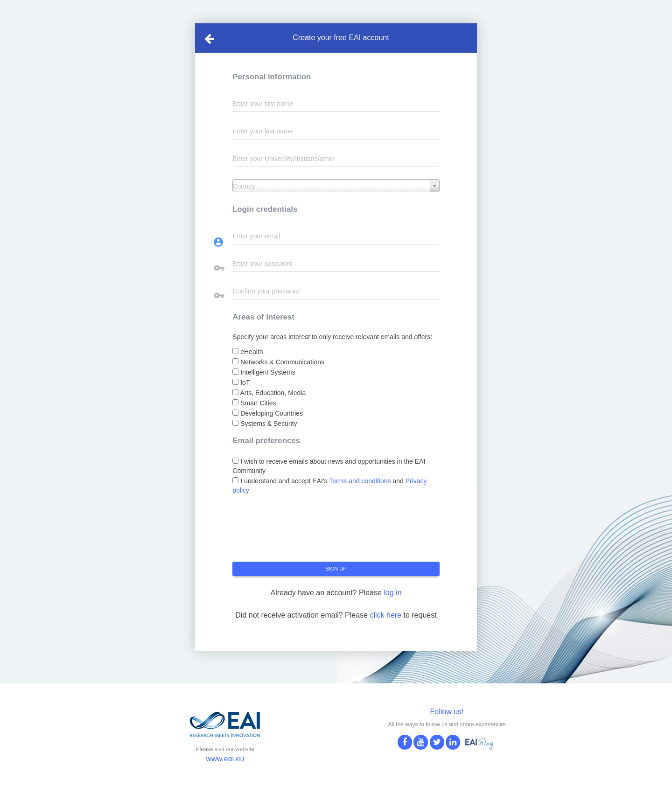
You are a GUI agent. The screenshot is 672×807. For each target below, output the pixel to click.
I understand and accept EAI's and (329, 486)
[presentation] (303, 532)
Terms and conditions (360, 481)
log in (392, 593)
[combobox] (336, 186)
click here (385, 615)
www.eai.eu (225, 759)
